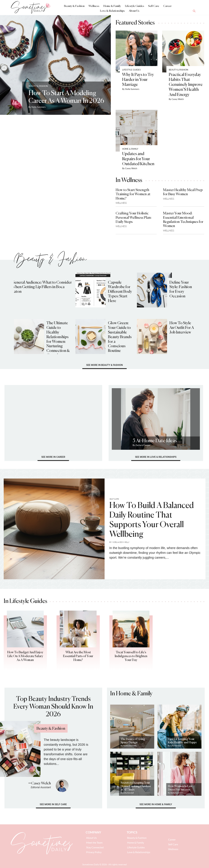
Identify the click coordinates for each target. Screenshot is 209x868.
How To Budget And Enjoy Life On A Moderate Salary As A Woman (25, 656)
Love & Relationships (112, 11)
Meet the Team (94, 842)
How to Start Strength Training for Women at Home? (133, 194)
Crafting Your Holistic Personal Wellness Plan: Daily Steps (134, 218)
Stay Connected (95, 847)
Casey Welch (178, 99)
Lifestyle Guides (135, 6)
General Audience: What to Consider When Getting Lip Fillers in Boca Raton (42, 287)
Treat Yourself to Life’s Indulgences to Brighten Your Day (131, 656)
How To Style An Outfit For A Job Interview (182, 328)
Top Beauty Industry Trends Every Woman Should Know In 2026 (53, 707)
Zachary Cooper (143, 445)
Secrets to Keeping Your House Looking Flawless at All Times (136, 786)
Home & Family (112, 6)
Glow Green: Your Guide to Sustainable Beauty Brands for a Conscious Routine (120, 337)
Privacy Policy (94, 852)
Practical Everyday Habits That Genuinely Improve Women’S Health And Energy (186, 85)
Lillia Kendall (176, 746)
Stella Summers (39, 107)
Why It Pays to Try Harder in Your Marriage (138, 80)
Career (167, 6)
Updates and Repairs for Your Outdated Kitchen (138, 159)
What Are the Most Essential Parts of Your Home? (78, 656)
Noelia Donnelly (121, 542)
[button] (194, 11)
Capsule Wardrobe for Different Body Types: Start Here (120, 292)
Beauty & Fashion (74, 6)
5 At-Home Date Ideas (155, 441)
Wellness (94, 6)
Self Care (154, 6)
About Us (134, 11)
